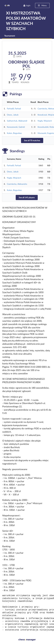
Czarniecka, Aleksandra (17, 184)
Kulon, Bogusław (14, 133)
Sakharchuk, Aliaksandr (17, 121)
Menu (42, 5)
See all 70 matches (32, 140)
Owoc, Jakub (13, 115)
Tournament (10, 36)
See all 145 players (27, 197)
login (27, 5)
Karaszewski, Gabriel (16, 127)
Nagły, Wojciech (45, 121)
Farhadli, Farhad (14, 109)
